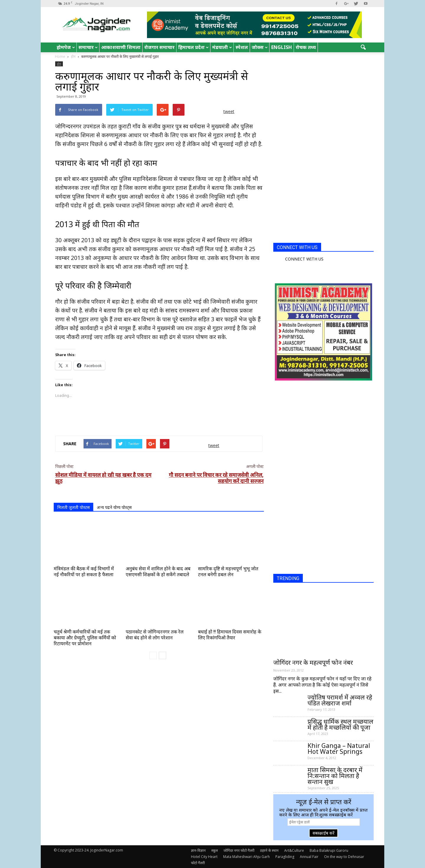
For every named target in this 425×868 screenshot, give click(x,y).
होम (59, 64)
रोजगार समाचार (159, 47)
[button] (363, 48)
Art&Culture (294, 850)
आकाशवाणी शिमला (121, 47)
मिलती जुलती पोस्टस (73, 507)
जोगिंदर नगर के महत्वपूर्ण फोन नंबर (313, 662)
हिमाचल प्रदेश (193, 47)
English (282, 47)
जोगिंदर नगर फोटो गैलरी (239, 850)
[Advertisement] (159, 416)
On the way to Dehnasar (344, 857)
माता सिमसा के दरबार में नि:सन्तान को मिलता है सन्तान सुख (335, 776)
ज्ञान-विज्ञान (198, 850)
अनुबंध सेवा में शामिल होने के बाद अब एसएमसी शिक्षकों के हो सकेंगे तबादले (158, 572)
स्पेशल (242, 47)
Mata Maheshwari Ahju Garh (246, 857)
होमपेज (66, 47)
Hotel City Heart (204, 857)
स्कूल (215, 850)
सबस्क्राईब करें (323, 833)
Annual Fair (309, 857)
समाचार (88, 47)
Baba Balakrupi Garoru (329, 850)
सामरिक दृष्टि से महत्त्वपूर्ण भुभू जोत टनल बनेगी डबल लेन (228, 572)
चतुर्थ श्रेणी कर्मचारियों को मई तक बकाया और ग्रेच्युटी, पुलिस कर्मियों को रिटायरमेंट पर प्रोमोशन (85, 638)
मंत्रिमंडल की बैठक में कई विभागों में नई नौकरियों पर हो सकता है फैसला (84, 572)
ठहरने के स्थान (269, 850)
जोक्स (260, 47)
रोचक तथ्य (306, 47)
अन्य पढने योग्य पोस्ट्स (114, 507)
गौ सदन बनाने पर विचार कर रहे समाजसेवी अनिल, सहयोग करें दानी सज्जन (216, 478)
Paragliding (285, 857)
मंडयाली (222, 47)
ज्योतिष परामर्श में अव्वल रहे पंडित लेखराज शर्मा (340, 700)
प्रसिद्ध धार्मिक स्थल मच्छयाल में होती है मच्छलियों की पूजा (340, 724)
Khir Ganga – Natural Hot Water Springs (339, 749)
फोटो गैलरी (198, 863)
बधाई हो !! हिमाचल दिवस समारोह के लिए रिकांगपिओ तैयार (230, 635)
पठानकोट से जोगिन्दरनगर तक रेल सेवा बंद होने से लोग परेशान (155, 635)
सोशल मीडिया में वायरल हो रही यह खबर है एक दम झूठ (103, 478)
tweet (229, 111)
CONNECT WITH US (297, 247)
